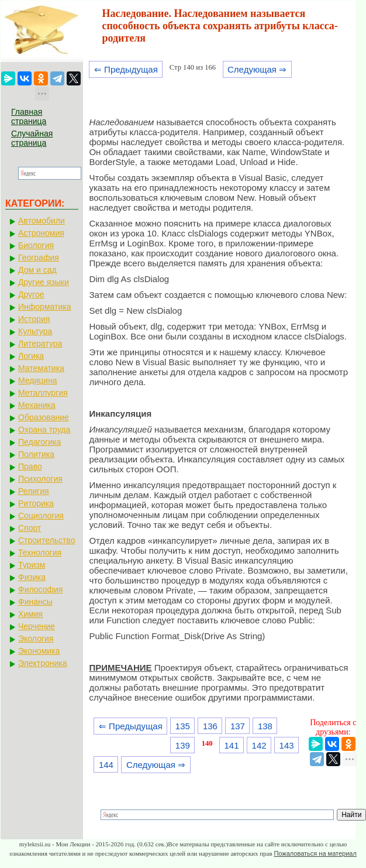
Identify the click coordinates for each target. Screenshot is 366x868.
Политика (36, 454)
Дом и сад (37, 270)
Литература (40, 344)
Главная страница (29, 116)
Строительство (46, 540)
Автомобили (42, 221)
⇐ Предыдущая (126, 69)
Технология (40, 553)
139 (183, 745)
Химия (30, 614)
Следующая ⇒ (257, 69)
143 (287, 745)
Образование (44, 417)
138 (265, 726)
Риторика (36, 503)
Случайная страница (32, 138)
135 (183, 726)
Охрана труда (44, 430)
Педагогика (39, 442)
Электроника (43, 663)
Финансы (35, 602)
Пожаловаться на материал (315, 853)
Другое (31, 294)
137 (238, 726)
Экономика (39, 651)
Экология (36, 639)
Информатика (44, 307)
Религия (34, 491)
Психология (40, 479)
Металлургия (43, 393)
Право (30, 466)
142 (259, 745)
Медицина (38, 380)
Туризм (32, 565)
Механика (37, 405)
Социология (41, 516)
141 (232, 745)
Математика (41, 368)
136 (210, 726)
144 (106, 765)
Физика (32, 577)
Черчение (37, 626)
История (34, 319)
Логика (31, 356)
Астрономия (41, 233)
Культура (35, 331)
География (39, 258)
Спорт (30, 528)
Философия (40, 589)
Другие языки (44, 282)
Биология (36, 245)
